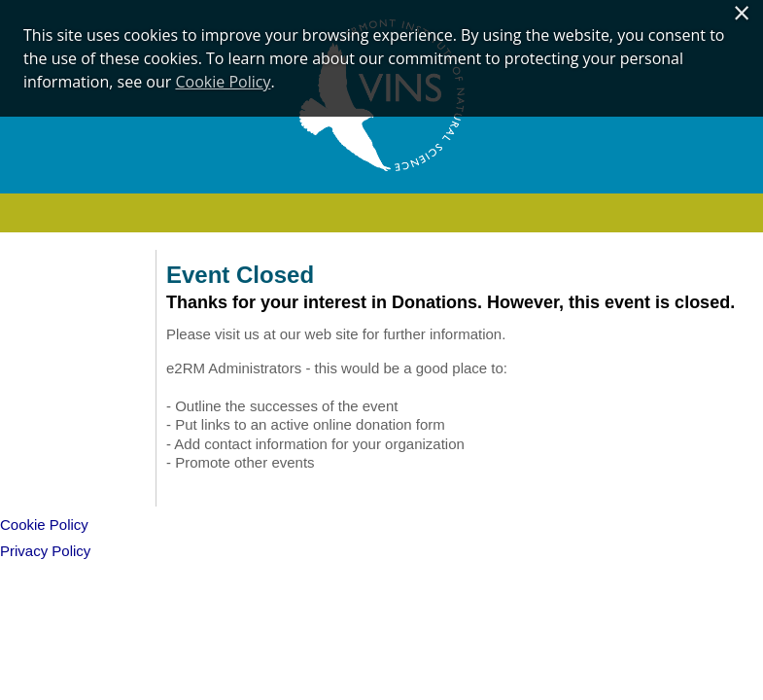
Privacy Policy (45, 551)
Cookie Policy (223, 82)
